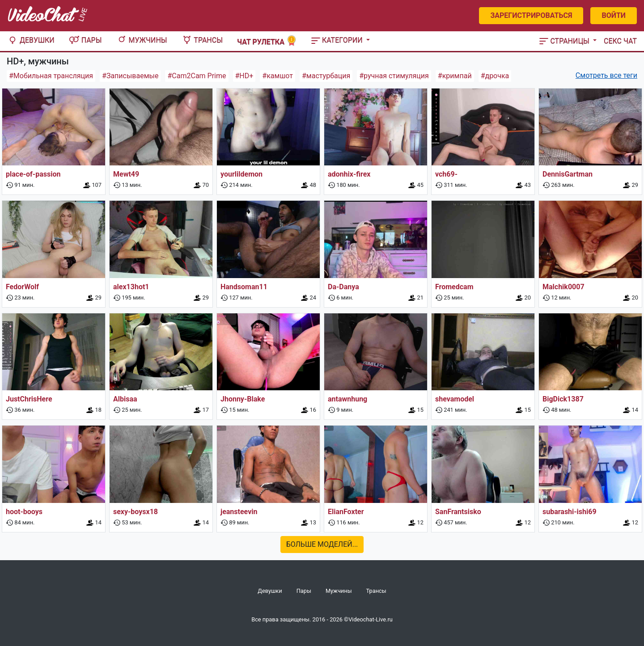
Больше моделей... (322, 544)
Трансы (202, 40)
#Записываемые (130, 76)
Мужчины (142, 40)
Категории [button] (338, 40)
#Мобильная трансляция (51, 76)
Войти (614, 15)
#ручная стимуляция (394, 76)
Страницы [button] (565, 41)
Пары (85, 40)
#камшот (278, 76)
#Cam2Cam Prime (197, 76)
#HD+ (244, 76)
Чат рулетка (267, 41)
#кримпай (455, 76)
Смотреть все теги (606, 75)
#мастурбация (326, 76)
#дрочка (495, 76)
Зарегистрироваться (531, 15)
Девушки (31, 40)
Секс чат (620, 41)
